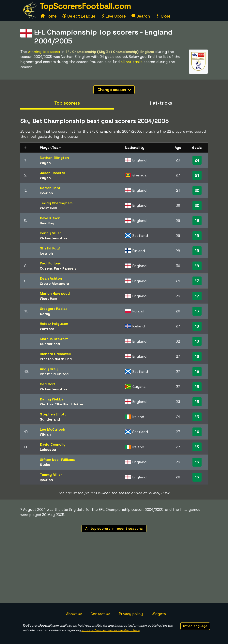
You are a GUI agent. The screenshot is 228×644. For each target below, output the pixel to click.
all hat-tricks (132, 62)
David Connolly (53, 444)
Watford (47, 329)
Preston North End (56, 359)
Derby (45, 314)
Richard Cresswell (55, 354)
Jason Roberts (53, 173)
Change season (114, 90)
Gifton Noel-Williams (57, 460)
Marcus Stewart (54, 339)
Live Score (113, 16)
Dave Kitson (50, 218)
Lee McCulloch (53, 429)
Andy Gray (49, 369)
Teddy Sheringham (56, 203)
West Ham (48, 208)
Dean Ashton (51, 278)
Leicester (48, 449)
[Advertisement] (114, 573)
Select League (79, 16)
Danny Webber (52, 399)
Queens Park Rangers (58, 268)
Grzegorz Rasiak (54, 309)
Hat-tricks (161, 103)
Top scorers (67, 103)
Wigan (45, 163)
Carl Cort (48, 384)
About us (74, 614)
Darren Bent (50, 188)
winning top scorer (44, 52)
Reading (47, 223)
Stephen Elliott (53, 414)
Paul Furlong (51, 263)
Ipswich (46, 193)
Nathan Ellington (54, 158)
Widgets (159, 614)
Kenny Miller (50, 233)
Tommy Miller (51, 475)
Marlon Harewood (55, 293)
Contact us (100, 614)
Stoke (45, 464)
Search (141, 16)
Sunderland (50, 344)
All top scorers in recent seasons (114, 528)
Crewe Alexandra (54, 284)
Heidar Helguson (54, 324)
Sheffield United (54, 374)
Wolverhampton (53, 238)
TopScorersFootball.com (85, 6)
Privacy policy (131, 614)
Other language (195, 626)
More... (165, 16)
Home (49, 16)
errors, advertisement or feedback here (111, 630)
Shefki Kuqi (50, 248)
